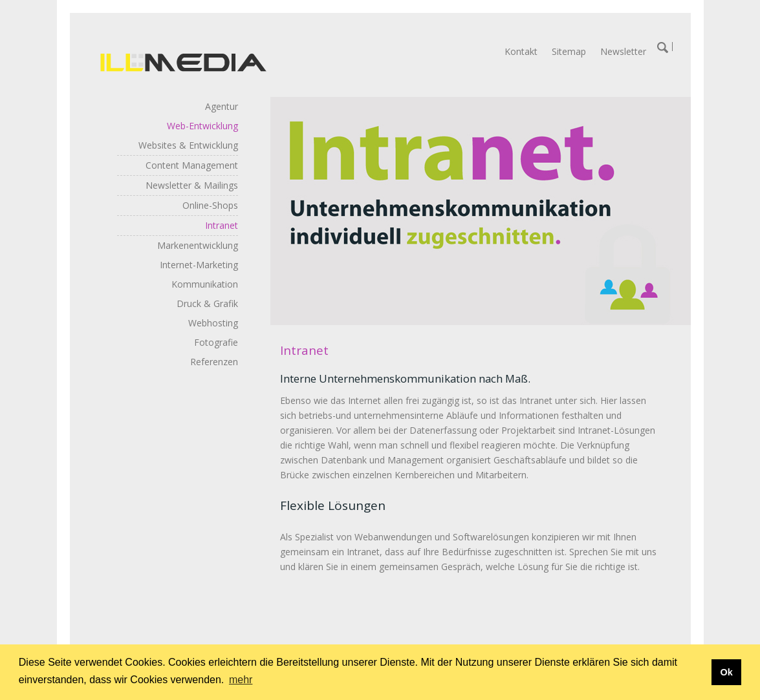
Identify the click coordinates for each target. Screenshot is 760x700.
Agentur (222, 106)
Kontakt (521, 51)
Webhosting (213, 323)
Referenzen (214, 362)
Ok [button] (726, 672)
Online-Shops (210, 205)
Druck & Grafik (207, 303)
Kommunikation (205, 284)
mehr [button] (241, 680)
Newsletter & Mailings (192, 185)
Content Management (192, 165)
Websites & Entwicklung (188, 145)
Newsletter (623, 51)
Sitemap (569, 51)
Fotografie (216, 342)
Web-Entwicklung (202, 126)
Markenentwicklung (198, 245)
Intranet (222, 225)
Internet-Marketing (199, 265)
